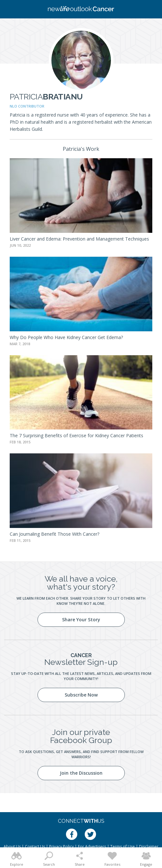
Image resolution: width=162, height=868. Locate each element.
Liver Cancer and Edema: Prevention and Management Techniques (79, 239)
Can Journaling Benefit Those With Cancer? (54, 534)
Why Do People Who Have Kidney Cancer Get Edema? (66, 337)
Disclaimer (149, 847)
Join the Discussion (81, 773)
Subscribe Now (81, 695)
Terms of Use (123, 847)
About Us (12, 847)
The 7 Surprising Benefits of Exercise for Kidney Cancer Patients (76, 435)
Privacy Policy (61, 847)
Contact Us (35, 847)
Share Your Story (81, 620)
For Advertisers (92, 847)
